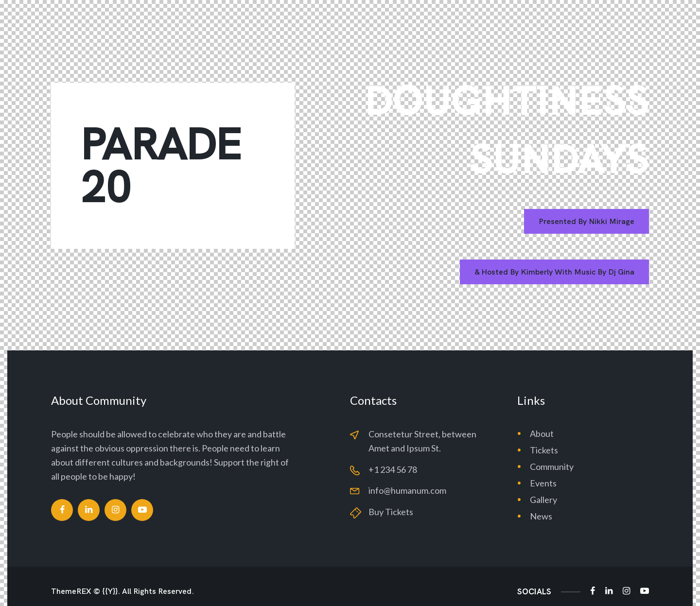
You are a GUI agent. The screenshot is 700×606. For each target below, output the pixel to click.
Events (543, 483)
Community (552, 467)
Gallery (543, 500)
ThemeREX (71, 591)
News (541, 516)
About (542, 433)
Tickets (544, 450)
